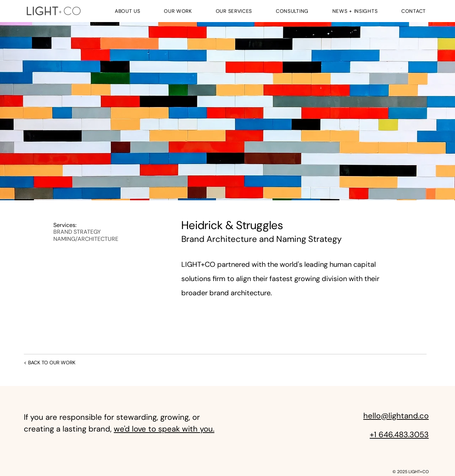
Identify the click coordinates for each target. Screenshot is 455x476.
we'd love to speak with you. (164, 429)
